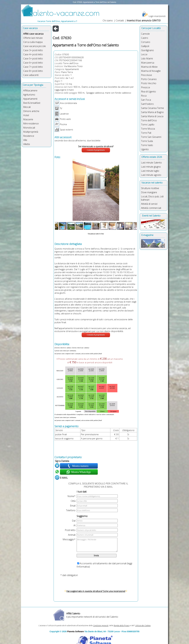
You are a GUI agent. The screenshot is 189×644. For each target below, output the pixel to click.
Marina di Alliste (149, 67)
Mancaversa (148, 63)
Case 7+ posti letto (33, 67)
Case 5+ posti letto (33, 59)
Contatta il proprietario (96, 150)
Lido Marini (147, 59)
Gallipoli (145, 46)
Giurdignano (147, 50)
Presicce (146, 87)
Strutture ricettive (150, 188)
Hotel (26, 115)
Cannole (145, 34)
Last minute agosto (151, 175)
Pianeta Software (76, 631)
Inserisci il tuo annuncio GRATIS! (144, 20)
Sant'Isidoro (147, 104)
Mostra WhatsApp (81, 472)
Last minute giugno (151, 167)
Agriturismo (29, 95)
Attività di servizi (149, 204)
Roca (144, 96)
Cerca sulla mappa (33, 42)
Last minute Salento (151, 163)
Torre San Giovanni (151, 137)
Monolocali (29, 128)
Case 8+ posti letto (33, 71)
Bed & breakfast (32, 103)
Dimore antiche (31, 111)
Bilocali (27, 107)
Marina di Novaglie (151, 71)
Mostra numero (81, 466)
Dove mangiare (149, 192)
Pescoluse (146, 75)
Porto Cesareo (149, 79)
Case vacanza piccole (34, 46)
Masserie (28, 119)
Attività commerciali (151, 208)
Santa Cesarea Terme (152, 108)
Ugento (145, 149)
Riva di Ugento (148, 92)
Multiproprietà (31, 132)
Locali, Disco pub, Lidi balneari (152, 198)
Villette (27, 144)
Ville (25, 140)
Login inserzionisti (157, 16)
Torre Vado (147, 145)
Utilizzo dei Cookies (143, 626)
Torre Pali (146, 133)
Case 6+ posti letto (33, 63)
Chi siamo (108, 20)
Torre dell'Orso (71, 63)
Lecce (144, 54)
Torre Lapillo (148, 125)
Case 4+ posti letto (33, 54)
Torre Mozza (148, 129)
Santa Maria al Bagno (152, 112)
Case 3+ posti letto (33, 50)
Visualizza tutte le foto (96, 234)
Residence (29, 136)
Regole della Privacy (122, 626)
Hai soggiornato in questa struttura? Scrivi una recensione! (96, 591)
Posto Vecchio (149, 83)
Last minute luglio (150, 171)
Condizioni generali (101, 626)
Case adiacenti (31, 75)
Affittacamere (30, 90)
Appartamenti (30, 99)
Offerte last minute (33, 38)
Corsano (146, 42)
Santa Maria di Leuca (152, 116)
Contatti (120, 20)
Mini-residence (31, 123)
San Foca (146, 100)
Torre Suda (147, 141)
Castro (145, 38)
